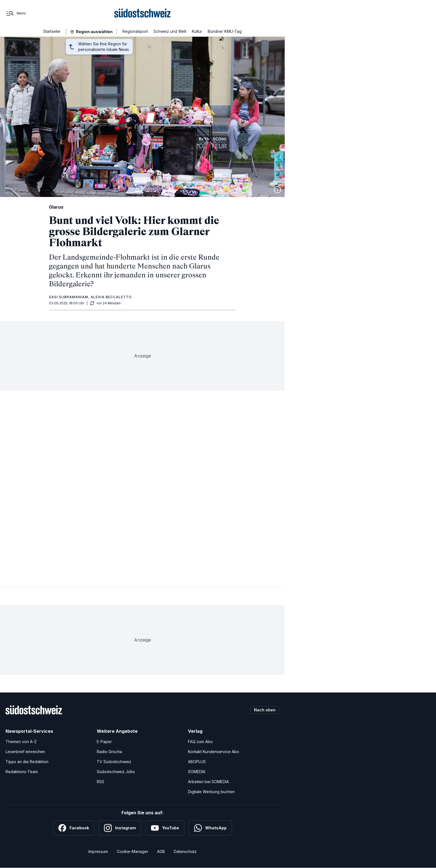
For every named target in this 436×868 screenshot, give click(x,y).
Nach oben (265, 710)
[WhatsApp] (210, 828)
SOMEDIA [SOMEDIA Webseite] (197, 772)
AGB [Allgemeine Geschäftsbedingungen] (161, 851)
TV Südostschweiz (114, 762)
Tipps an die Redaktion (27, 762)
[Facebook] (74, 828)
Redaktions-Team (22, 772)
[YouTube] (165, 828)
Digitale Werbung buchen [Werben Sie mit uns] (211, 792)
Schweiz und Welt (170, 31)
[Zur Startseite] (143, 13)
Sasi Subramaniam (69, 297)
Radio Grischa (109, 752)
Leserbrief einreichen (25, 752)
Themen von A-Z (21, 742)
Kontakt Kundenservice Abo (214, 752)
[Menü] (16, 13)
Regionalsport (135, 31)
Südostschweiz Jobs (116, 772)
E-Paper (104, 742)
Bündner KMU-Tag (225, 31)
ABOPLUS (197, 762)
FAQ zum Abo (200, 742)
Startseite (52, 31)
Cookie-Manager (132, 851)
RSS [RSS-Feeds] (101, 782)
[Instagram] (120, 828)
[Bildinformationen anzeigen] (278, 190)
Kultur (197, 31)
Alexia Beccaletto (111, 297)
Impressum (98, 851)
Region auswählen (94, 32)
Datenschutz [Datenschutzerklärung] (185, 851)
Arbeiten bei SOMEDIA (208, 782)
